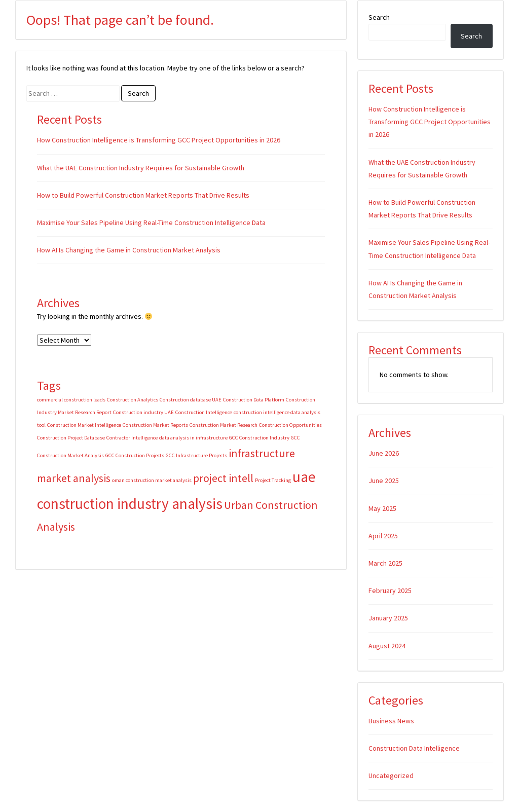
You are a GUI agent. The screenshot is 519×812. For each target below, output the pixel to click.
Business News (391, 721)
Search (379, 17)
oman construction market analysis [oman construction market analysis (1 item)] (152, 480)
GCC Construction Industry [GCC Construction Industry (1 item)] (259, 438)
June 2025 (384, 481)
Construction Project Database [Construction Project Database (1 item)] (71, 438)
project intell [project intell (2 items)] (223, 478)
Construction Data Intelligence (414, 748)
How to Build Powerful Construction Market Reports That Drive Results (143, 195)
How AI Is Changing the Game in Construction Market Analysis (129, 250)
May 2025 (382, 508)
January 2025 (388, 618)
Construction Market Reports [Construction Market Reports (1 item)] (155, 425)
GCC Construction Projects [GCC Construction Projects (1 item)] (135, 455)
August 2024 (387, 646)
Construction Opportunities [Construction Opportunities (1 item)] (290, 425)
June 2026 (384, 453)
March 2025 (385, 563)
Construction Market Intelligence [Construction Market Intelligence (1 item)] (84, 425)
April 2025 (383, 536)
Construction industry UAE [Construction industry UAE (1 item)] (143, 412)
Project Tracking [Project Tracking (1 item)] (273, 480)
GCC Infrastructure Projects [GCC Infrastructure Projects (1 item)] (196, 455)
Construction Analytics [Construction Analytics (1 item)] (133, 400)
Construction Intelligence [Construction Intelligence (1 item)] (204, 412)
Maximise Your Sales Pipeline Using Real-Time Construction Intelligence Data (151, 223)
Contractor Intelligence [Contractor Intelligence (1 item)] (132, 438)
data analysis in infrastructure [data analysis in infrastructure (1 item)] (193, 438)
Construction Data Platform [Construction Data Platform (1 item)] (254, 400)
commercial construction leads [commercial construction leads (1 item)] (71, 400)
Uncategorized (391, 776)
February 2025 (390, 590)
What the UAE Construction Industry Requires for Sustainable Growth (141, 168)
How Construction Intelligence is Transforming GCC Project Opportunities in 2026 (159, 140)
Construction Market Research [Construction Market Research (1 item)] (224, 425)
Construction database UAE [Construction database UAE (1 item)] (191, 400)
